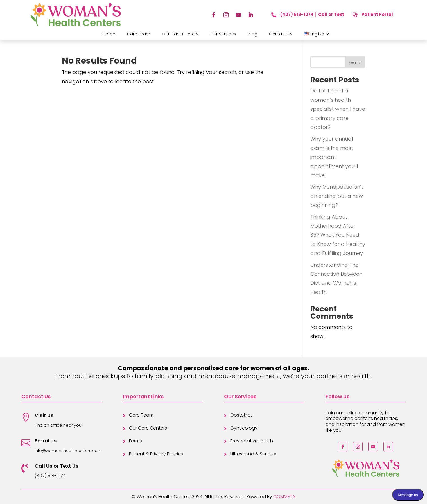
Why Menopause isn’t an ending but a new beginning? (337, 196)
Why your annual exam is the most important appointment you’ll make (334, 157)
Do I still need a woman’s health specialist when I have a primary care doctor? (338, 109)
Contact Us (281, 34)
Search (355, 62)
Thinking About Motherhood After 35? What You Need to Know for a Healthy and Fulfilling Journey (338, 235)
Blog (253, 34)
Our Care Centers (180, 34)
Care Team (139, 34)
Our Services (223, 34)
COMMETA (284, 497)
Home (109, 34)
